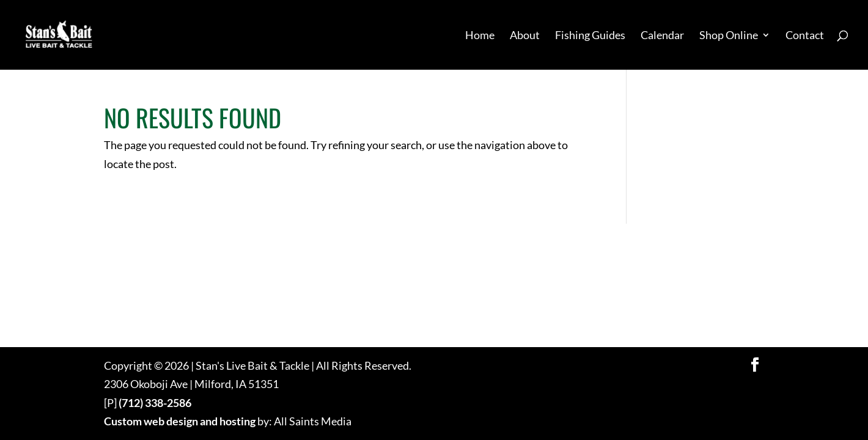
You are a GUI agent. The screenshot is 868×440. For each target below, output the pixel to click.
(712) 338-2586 (155, 403)
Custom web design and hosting (180, 421)
